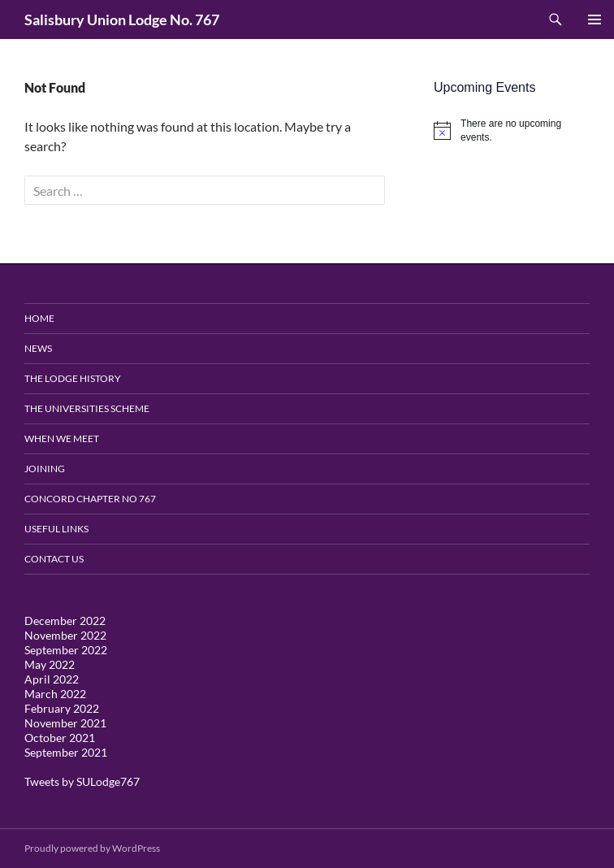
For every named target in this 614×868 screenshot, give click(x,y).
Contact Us (54, 559)
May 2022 (50, 664)
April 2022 (52, 679)
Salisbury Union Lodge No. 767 (122, 20)
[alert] (512, 130)
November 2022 (65, 635)
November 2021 (65, 723)
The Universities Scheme (87, 408)
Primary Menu (595, 20)
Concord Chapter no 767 (90, 499)
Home (39, 318)
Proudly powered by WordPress (92, 848)
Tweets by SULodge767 (82, 781)
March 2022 (55, 694)
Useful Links (56, 529)
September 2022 (66, 650)
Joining (45, 469)
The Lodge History (73, 378)
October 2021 (60, 738)
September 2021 (66, 752)
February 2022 (62, 708)
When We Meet (62, 438)
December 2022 (65, 621)
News (38, 348)
